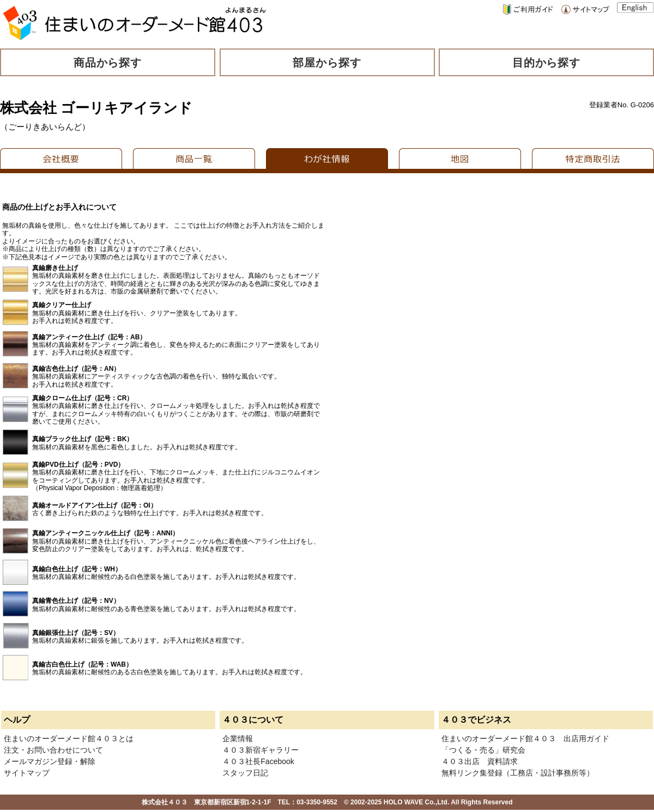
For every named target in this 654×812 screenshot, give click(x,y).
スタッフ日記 (245, 773)
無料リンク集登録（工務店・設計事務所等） (518, 773)
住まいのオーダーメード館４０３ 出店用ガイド (525, 738)
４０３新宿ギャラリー (261, 750)
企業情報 (238, 738)
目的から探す (547, 63)
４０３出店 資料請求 (480, 761)
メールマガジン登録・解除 (50, 761)
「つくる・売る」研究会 (483, 750)
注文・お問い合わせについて (53, 750)
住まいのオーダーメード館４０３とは (69, 738)
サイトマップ (27, 773)
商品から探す (108, 63)
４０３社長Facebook (258, 761)
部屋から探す (327, 63)
